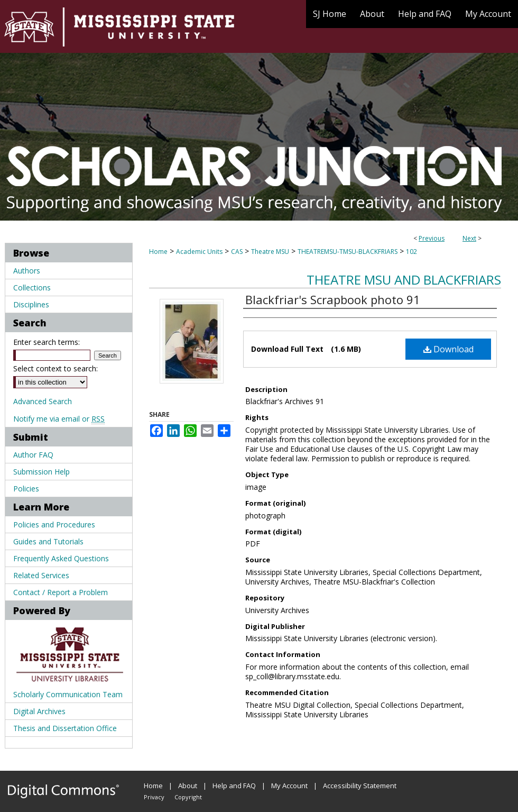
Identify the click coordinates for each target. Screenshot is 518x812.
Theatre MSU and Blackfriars (404, 280)
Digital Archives (39, 711)
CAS (237, 252)
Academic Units (199, 252)
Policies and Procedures (54, 524)
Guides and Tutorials (48, 541)
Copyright (188, 797)
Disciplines (31, 304)
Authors (27, 271)
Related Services (41, 575)
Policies (26, 489)
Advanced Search (43, 401)
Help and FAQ (234, 786)
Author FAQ (33, 455)
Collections (32, 288)
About (188, 786)
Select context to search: (55, 368)
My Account (289, 786)
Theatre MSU (270, 252)
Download (448, 349)
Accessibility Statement (360, 786)
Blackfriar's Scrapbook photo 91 (333, 299)
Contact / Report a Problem (61, 592)
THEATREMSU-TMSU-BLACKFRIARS (348, 252)
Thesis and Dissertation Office (65, 728)
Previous (432, 238)
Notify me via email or (59, 419)
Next (469, 238)
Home (158, 252)
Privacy (154, 797)
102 (411, 252)
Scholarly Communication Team (68, 694)
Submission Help (41, 472)
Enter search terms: (47, 342)
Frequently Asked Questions (61, 558)
